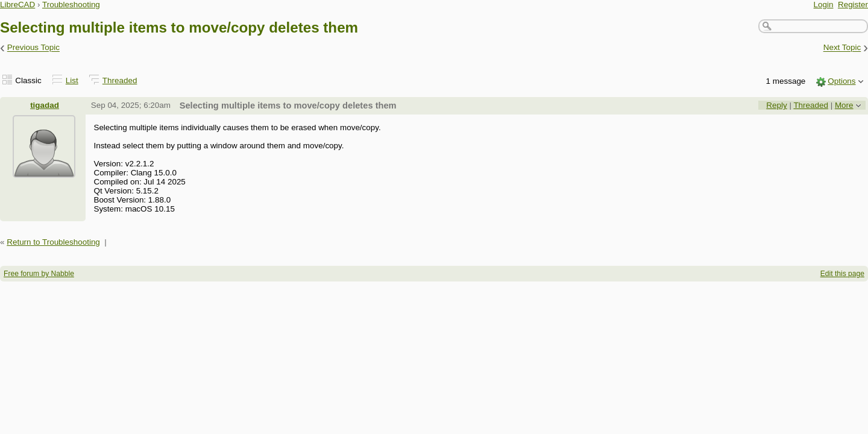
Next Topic (842, 48)
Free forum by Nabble (39, 274)
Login (824, 5)
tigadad (45, 105)
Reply (776, 105)
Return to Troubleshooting (53, 242)
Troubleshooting (71, 5)
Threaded (120, 80)
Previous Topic (33, 48)
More (844, 105)
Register (853, 5)
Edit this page (842, 274)
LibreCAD (17, 5)
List (72, 80)
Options (841, 81)
